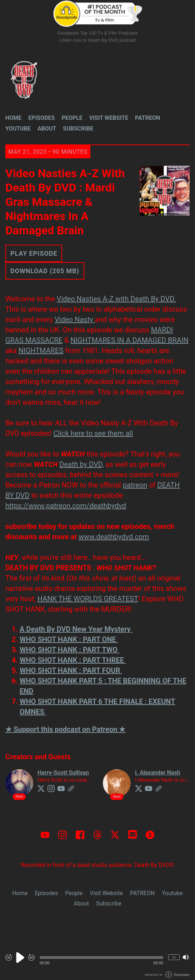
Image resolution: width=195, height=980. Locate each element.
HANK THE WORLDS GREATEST (88, 599)
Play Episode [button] (34, 253)
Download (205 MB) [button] (45, 271)
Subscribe (78, 129)
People (72, 118)
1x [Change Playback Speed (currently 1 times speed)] (174, 957)
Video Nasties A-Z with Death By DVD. (116, 299)
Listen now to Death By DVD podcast (97, 40)
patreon (135, 485)
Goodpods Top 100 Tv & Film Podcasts (98, 33)
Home (13, 118)
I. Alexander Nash (158, 773)
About (47, 129)
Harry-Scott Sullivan (63, 773)
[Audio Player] (97, 961)
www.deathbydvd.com (114, 537)
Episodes (41, 118)
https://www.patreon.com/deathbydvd (66, 506)
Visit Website (109, 118)
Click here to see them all (93, 433)
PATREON (147, 118)
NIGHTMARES (41, 351)
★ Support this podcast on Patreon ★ (65, 729)
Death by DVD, (81, 464)
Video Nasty (75, 320)
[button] (101, 958)
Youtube (18, 129)
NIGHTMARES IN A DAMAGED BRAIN (129, 340)
